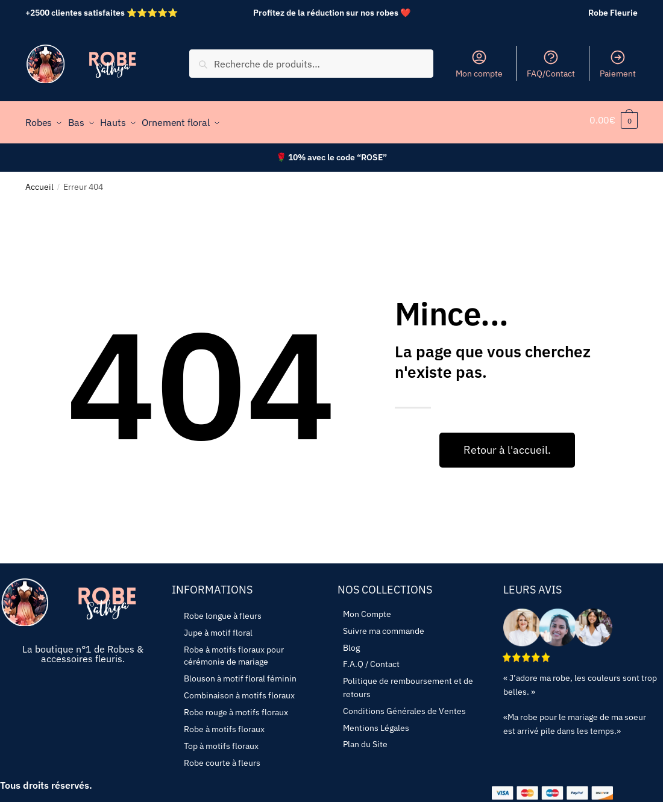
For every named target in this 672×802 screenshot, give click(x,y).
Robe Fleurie (613, 13)
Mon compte (479, 64)
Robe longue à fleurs (223, 610)
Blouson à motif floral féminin (240, 673)
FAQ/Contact (551, 64)
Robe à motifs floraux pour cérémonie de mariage (234, 650)
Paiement (618, 64)
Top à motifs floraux (221, 741)
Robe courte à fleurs (222, 757)
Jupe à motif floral (218, 627)
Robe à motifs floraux (224, 724)
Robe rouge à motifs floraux (236, 707)
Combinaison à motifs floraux (239, 690)
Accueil (39, 181)
